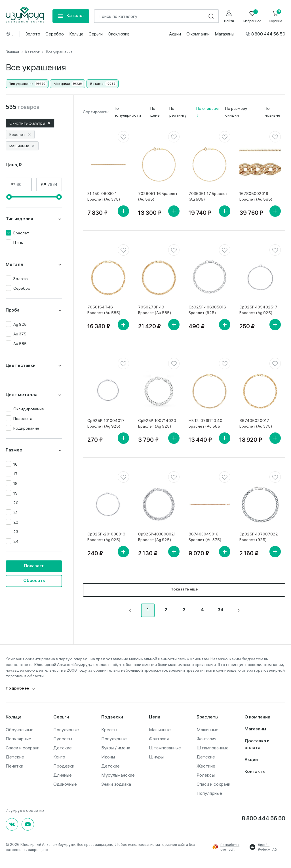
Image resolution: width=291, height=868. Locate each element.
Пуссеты (63, 739)
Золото (33, 34)
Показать (34, 566)
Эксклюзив (119, 34)
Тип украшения (21, 84)
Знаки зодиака (116, 784)
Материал (62, 84)
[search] (211, 16)
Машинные (160, 730)
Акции (175, 34)
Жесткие (206, 766)
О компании (198, 34)
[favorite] (123, 137)
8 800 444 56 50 (265, 34)
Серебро (55, 34)
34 (221, 610)
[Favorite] (252, 16)
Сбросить (34, 581)
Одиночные (65, 784)
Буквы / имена (116, 748)
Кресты (109, 730)
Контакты (255, 772)
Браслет (20, 134)
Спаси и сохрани (23, 748)
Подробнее (17, 689)
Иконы (108, 757)
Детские (15, 757)
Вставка (97, 84)
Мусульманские (118, 775)
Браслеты (207, 717)
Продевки (64, 766)
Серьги (96, 34)
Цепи (155, 717)
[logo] (25, 15)
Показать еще (184, 590)
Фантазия (159, 739)
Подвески (112, 717)
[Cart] (275, 16)
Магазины (224, 34)
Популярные (18, 739)
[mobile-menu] (71, 16)
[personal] (229, 16)
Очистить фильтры (30, 123)
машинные (22, 146)
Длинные (63, 775)
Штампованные (165, 748)
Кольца (76, 34)
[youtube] (28, 824)
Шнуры (156, 757)
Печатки (14, 766)
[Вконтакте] (12, 824)
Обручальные (20, 730)
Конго (59, 757)
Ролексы (206, 775)
